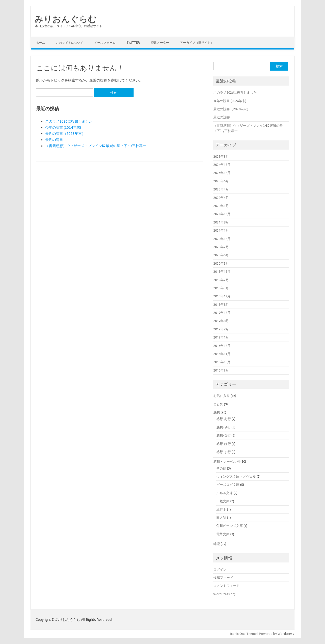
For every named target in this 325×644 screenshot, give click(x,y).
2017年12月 (222, 313)
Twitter (133, 43)
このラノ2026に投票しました (69, 121)
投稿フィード (223, 577)
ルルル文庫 (225, 493)
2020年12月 (222, 239)
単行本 (221, 509)
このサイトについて (70, 43)
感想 (217, 412)
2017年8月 (221, 321)
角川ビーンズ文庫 (230, 526)
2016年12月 (222, 346)
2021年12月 (222, 214)
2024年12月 (222, 165)
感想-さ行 (224, 427)
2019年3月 (221, 288)
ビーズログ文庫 (228, 485)
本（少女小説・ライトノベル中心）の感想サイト (69, 26)
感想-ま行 (224, 452)
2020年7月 (221, 247)
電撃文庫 (223, 534)
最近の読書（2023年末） (65, 134)
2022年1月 (221, 206)
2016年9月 (221, 370)
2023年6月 (221, 181)
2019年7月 (221, 280)
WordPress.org (224, 594)
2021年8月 (221, 222)
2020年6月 (221, 255)
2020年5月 (221, 263)
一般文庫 (223, 501)
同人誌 (221, 518)
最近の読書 (54, 140)
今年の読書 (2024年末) (63, 127)
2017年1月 (221, 337)
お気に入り (222, 396)
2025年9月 (221, 156)
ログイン (220, 569)
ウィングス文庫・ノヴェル (236, 476)
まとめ (218, 404)
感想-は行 (224, 444)
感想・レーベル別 (226, 461)
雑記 (217, 544)
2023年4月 (221, 189)
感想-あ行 (224, 419)
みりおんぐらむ (66, 19)
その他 (221, 468)
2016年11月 (222, 354)
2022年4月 (221, 198)
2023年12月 (222, 173)
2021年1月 (221, 230)
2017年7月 (221, 329)
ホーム (40, 43)
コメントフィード (226, 586)
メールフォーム (105, 43)
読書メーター (160, 43)
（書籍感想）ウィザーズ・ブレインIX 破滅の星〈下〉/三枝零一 (96, 146)
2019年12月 (222, 271)
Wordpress (286, 634)
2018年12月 (222, 296)
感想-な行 (224, 435)
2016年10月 (222, 362)
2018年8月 (221, 304)
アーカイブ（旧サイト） (197, 43)
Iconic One (238, 634)
